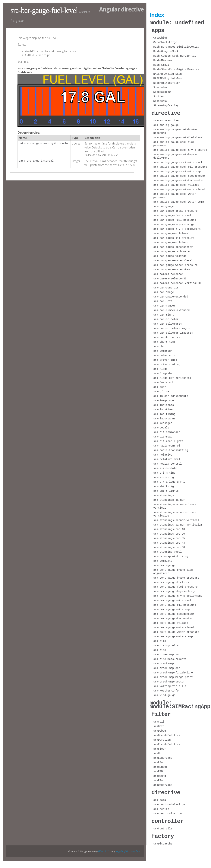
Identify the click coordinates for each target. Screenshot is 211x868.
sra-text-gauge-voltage (171, 622)
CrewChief (160, 37)
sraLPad (159, 760)
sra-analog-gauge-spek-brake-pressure (175, 130)
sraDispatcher (164, 840)
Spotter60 (160, 100)
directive (166, 112)
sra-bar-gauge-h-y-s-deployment (177, 228)
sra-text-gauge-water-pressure (176, 631)
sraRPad (159, 778)
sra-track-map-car (167, 667)
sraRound (160, 774)
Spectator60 (162, 91)
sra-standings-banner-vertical (176, 519)
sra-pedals (161, 426)
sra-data (160, 797)
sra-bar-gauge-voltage (170, 255)
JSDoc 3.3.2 (104, 848)
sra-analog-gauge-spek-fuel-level (179, 136)
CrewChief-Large (165, 41)
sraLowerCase (163, 756)
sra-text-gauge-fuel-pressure (175, 586)
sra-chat (160, 345)
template (17, 20)
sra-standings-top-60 (169, 546)
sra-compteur (163, 350)
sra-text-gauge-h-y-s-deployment (178, 595)
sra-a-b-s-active (166, 119)
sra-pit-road (163, 436)
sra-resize (161, 806)
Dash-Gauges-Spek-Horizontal (175, 55)
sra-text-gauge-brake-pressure (176, 577)
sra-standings (164, 494)
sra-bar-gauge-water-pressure (175, 264)
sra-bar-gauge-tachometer (172, 250)
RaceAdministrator (167, 82)
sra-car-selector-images (171, 327)
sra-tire (160, 649)
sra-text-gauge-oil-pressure (175, 604)
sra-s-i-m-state (165, 467)
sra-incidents (164, 404)
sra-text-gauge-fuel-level (173, 581)
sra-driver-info (165, 359)
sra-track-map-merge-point (173, 676)
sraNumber (160, 765)
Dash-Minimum (163, 60)
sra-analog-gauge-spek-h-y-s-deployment (175, 155)
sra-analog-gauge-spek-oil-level (178, 161)
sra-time (160, 640)
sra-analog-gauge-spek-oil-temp (177, 170)
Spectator (160, 87)
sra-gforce (161, 390)
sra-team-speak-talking (171, 555)
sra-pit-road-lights (168, 440)
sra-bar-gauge (164, 205)
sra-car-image (164, 291)
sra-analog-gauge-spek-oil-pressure (180, 166)
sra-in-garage (164, 399)
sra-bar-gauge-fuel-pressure (175, 219)
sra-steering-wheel (167, 551)
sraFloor (160, 747)
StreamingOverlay (166, 105)
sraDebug (160, 728)
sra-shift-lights (166, 490)
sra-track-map (164, 662)
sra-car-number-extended (171, 309)
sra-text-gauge (164, 564)
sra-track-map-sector (169, 680)
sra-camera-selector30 (170, 277)
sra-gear (160, 386)
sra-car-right (164, 314)
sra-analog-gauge (166, 124)
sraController (164, 826)
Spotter (159, 96)
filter (161, 712)
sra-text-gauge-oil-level (172, 599)
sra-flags (160, 368)
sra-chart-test (164, 341)
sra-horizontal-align (169, 802)
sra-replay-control (167, 463)
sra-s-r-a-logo (164, 476)
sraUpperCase (163, 783)
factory (163, 833)
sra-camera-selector (168, 273)
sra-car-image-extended (171, 296)
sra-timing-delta (166, 644)
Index (157, 15)
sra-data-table (164, 354)
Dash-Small (161, 64)
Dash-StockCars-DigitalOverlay (176, 69)
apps (158, 30)
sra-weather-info (166, 690)
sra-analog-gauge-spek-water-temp (179, 201)
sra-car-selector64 (167, 323)
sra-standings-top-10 (169, 528)
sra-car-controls (166, 286)
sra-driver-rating (167, 363)
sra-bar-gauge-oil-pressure (174, 237)
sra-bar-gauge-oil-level (171, 232)
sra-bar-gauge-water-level (173, 259)
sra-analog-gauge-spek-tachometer (179, 179)
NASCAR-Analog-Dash (167, 73)
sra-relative (163, 454)
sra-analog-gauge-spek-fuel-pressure (175, 143)
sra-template (163, 560)
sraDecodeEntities (167, 733)
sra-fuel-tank (164, 381)
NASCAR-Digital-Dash (168, 78)
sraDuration (162, 738)
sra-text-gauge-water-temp (173, 635)
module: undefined (177, 22)
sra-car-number (164, 305)
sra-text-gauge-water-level (174, 626)
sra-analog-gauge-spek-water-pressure (175, 194)
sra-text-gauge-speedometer (174, 613)
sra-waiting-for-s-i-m (170, 685)
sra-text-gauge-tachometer (173, 617)
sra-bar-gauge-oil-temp (171, 241)
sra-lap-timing (164, 413)
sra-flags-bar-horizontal (172, 377)
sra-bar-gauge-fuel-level (172, 214)
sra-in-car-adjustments (171, 395)
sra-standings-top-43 (169, 542)
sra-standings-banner (169, 499)
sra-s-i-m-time (164, 472)
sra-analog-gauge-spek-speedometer (179, 175)
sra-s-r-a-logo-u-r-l (169, 481)
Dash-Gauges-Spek (166, 51)
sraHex (158, 751)
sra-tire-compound (167, 653)
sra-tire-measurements (170, 658)
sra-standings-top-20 (169, 533)
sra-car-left (163, 300)
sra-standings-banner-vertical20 (178, 524)
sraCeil (159, 719)
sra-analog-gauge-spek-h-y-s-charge (180, 149)
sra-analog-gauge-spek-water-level (179, 188)
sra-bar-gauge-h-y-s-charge (174, 223)
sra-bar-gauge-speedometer (173, 246)
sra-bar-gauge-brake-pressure (175, 210)
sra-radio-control (167, 445)
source (84, 11)
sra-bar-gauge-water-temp (172, 268)
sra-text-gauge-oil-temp (171, 608)
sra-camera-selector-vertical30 (177, 282)
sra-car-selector (166, 318)
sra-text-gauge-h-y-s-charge (175, 590)
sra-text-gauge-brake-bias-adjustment (174, 570)
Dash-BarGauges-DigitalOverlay (176, 46)
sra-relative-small (167, 458)
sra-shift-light (165, 485)
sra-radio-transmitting (171, 449)
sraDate (159, 724)
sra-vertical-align (167, 811)
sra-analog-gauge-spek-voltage (176, 184)
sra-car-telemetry (167, 336)
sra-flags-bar (164, 372)
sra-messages (163, 422)
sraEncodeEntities (167, 742)
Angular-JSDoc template (128, 848)
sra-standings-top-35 (169, 537)
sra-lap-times (164, 408)
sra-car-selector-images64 (173, 332)
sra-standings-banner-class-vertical (175, 505)
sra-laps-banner (165, 417)
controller (167, 818)
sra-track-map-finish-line (173, 671)
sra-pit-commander (167, 431)
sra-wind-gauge (164, 694)
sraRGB (158, 769)
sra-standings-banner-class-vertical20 (175, 513)
